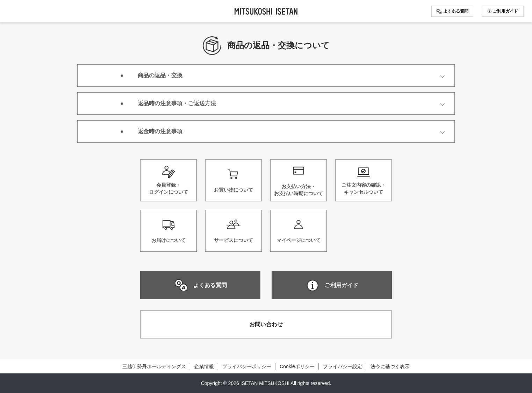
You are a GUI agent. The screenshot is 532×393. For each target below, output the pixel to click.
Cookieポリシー (297, 366)
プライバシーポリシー (247, 366)
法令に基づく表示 (390, 366)
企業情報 (204, 366)
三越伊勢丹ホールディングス (154, 366)
